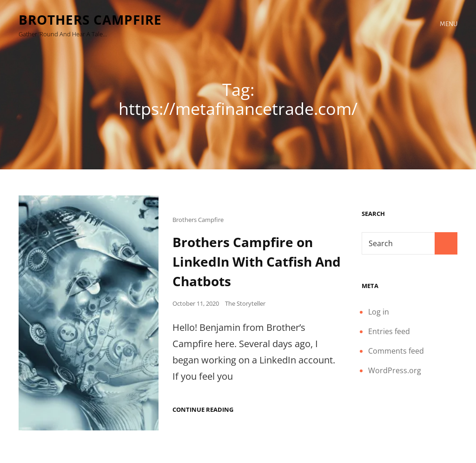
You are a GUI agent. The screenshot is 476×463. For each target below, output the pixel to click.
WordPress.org (395, 370)
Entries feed (389, 331)
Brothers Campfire (90, 20)
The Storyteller (245, 303)
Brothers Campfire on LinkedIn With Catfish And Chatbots (257, 262)
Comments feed (396, 351)
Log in (379, 312)
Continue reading (203, 410)
